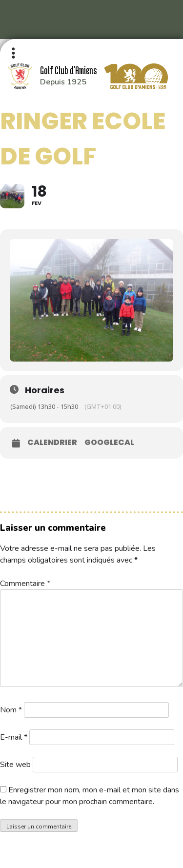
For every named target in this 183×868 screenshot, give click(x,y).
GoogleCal (109, 443)
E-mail (14, 737)
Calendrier (52, 443)
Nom (11, 710)
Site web (15, 765)
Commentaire (25, 584)
